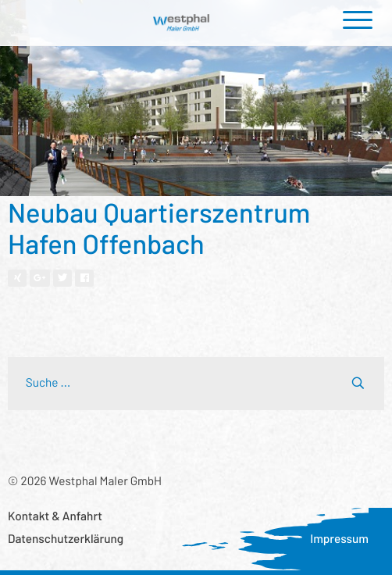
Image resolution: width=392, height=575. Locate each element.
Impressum (339, 539)
